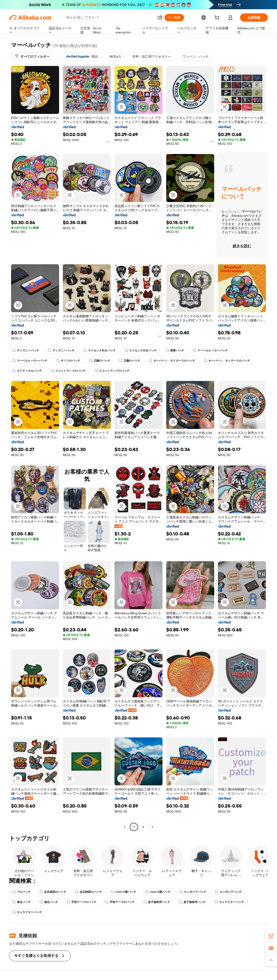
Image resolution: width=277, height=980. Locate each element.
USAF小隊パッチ (123, 892)
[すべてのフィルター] (32, 56)
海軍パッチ (175, 350)
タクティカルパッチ (27, 371)
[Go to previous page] (125, 827)
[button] (160, 18)
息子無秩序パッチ (157, 902)
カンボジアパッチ (193, 892)
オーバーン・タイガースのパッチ (172, 361)
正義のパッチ (99, 361)
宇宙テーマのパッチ (81, 902)
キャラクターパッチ (229, 902)
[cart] (218, 18)
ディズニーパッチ (26, 350)
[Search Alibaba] (110, 18)
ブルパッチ (21, 892)
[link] (271, 936)
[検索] (174, 18)
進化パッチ (21, 902)
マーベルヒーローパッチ (210, 350)
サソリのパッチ (68, 361)
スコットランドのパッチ (68, 371)
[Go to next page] (152, 827)
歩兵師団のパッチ (53, 892)
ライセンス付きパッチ (99, 350)
